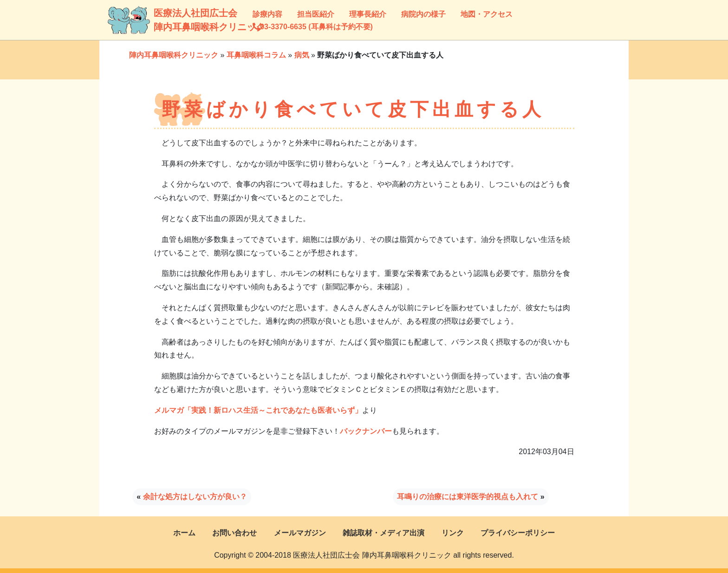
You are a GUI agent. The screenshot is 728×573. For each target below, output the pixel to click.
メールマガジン (300, 533)
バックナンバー (366, 431)
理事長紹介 (368, 14)
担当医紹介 (316, 14)
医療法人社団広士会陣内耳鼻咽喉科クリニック (165, 20)
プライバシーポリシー (518, 533)
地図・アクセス (487, 14)
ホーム (184, 533)
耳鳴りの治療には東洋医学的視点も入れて (468, 497)
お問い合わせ (234, 533)
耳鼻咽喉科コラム (256, 55)
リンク (453, 533)
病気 (302, 55)
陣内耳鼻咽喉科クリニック (174, 55)
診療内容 (267, 14)
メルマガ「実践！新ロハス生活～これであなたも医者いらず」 (258, 410)
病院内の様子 (423, 14)
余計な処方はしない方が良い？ (195, 497)
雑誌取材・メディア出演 (383, 533)
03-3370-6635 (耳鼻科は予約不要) (313, 27)
